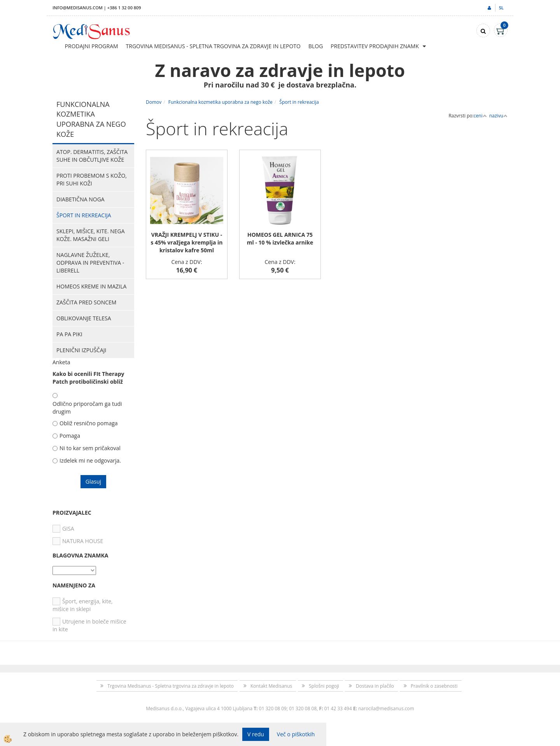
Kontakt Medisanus (271, 686)
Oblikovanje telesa (84, 318)
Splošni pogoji (324, 686)
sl (501, 8)
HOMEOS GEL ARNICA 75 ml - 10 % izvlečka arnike (280, 238)
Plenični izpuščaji (81, 350)
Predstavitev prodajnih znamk (375, 46)
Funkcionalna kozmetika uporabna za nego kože (220, 102)
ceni (480, 116)
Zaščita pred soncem (86, 302)
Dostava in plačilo (375, 686)
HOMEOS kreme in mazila (91, 286)
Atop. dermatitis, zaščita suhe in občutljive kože (92, 156)
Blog (316, 46)
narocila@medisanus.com (386, 708)
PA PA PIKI (69, 334)
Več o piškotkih (296, 734)
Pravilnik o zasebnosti (434, 686)
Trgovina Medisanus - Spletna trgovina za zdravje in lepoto (213, 46)
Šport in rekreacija (84, 215)
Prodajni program (92, 46)
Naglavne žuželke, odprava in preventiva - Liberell (90, 263)
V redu (256, 734)
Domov (154, 102)
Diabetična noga (80, 199)
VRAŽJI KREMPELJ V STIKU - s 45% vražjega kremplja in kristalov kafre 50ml (186, 242)
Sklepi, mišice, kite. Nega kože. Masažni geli (91, 235)
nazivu (498, 116)
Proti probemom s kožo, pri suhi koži (92, 179)
